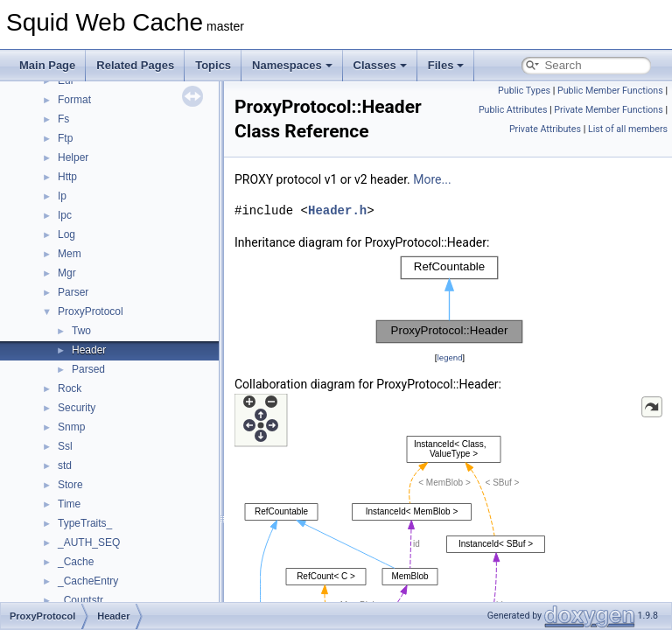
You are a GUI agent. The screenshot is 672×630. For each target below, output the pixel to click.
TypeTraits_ (85, 523)
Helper (73, 157)
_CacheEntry (88, 581)
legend (449, 357)
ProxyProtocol (91, 311)
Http (67, 177)
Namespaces (292, 65)
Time (69, 504)
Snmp (71, 427)
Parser (73, 292)
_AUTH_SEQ (89, 542)
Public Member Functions (610, 91)
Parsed (88, 369)
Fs (63, 119)
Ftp (65, 138)
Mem (70, 254)
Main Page (47, 65)
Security (77, 408)
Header (89, 350)
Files (446, 65)
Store (70, 485)
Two (81, 331)
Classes (380, 65)
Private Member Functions (608, 110)
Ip (62, 196)
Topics (213, 65)
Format (74, 100)
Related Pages (135, 65)
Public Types (524, 91)
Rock (70, 388)
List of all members (628, 129)
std (65, 465)
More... (432, 179)
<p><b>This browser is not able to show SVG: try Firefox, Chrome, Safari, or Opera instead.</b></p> (450, 300)
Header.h (337, 210)
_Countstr (80, 600)
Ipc (65, 215)
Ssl (65, 446)
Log (66, 234)
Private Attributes (545, 129)
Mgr (67, 273)
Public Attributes (513, 110)
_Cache (76, 562)
